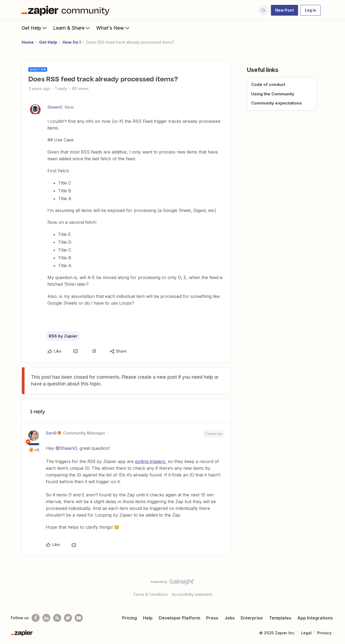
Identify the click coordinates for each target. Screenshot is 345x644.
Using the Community (273, 94)
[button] (284, 10)
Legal (306, 633)
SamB (51, 433)
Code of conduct (268, 84)
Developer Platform (180, 618)
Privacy (324, 633)
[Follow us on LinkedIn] (46, 618)
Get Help (35, 28)
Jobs (230, 618)
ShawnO (55, 107)
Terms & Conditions (150, 594)
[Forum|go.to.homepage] (67, 10)
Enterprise (252, 618)
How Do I (72, 42)
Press (212, 618)
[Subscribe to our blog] (57, 618)
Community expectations (277, 103)
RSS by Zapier (63, 336)
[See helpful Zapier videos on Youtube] (79, 618)
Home (28, 42)
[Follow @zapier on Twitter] (68, 618)
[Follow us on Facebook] (36, 618)
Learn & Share (72, 28)
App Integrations (315, 618)
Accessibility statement (192, 594)
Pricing (130, 618)
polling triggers (150, 461)
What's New (113, 28)
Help (148, 618)
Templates (280, 618)
